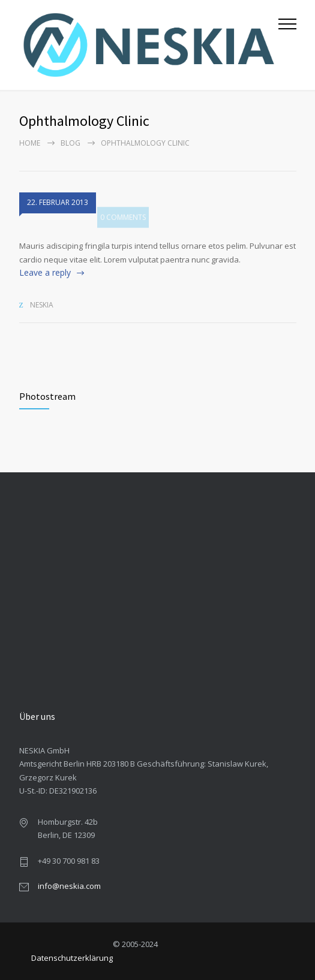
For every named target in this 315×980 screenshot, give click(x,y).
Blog (70, 143)
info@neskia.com (69, 886)
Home (30, 143)
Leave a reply (45, 272)
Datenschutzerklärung (72, 958)
